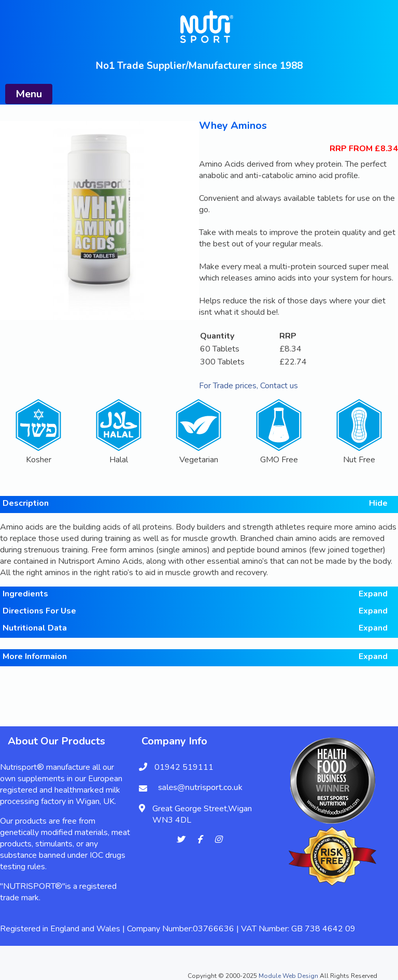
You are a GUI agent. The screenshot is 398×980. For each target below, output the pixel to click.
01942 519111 (184, 767)
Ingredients (195, 594)
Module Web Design (288, 976)
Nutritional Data (195, 628)
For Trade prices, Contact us (248, 386)
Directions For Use (195, 611)
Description (195, 503)
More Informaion (195, 656)
